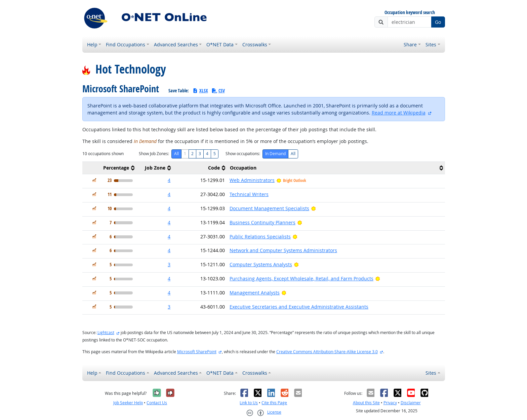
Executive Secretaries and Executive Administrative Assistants (299, 307)
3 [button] (169, 264)
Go (438, 22)
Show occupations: (243, 154)
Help (92, 44)
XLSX (200, 90)
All (176, 154)
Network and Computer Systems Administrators (283, 250)
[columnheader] (110, 168)
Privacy (390, 403)
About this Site (366, 403)
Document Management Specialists (269, 208)
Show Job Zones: (154, 154)
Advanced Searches (176, 44)
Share (410, 44)
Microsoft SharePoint (197, 352)
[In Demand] (94, 180)
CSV (218, 90)
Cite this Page (274, 403)
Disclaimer (411, 403)
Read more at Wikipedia (399, 113)
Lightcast (106, 333)
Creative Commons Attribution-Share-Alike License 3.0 (327, 352)
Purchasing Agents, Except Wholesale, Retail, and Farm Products (301, 278)
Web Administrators (252, 180)
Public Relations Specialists (260, 237)
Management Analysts (255, 293)
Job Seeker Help (128, 403)
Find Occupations (126, 44)
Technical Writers (249, 194)
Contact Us (157, 403)
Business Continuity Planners (262, 222)
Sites (431, 44)
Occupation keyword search (410, 13)
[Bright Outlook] (313, 208)
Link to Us (249, 403)
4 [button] (169, 180)
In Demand (275, 154)
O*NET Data (220, 44)
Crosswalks (255, 44)
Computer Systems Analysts (261, 264)
